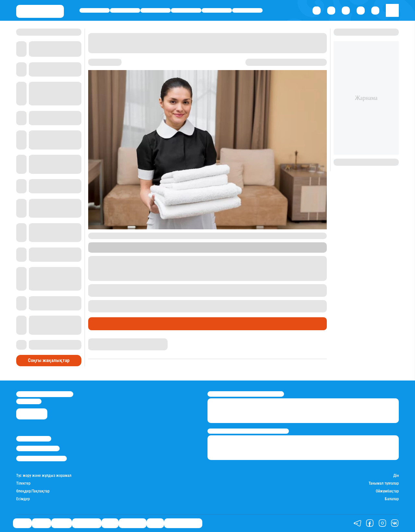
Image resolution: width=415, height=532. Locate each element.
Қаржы (125, 10)
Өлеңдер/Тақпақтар (33, 491)
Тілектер (23, 484)
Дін (396, 476)
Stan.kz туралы (34, 439)
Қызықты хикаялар (114, 324)
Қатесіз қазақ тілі (183, 523)
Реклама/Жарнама (38, 448)
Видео (155, 523)
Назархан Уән (100, 341)
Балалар (392, 499)
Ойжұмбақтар (387, 491)
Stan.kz (150, 250)
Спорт (217, 10)
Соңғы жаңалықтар (49, 359)
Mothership (211, 250)
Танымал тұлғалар (384, 484)
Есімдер (23, 499)
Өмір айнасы (186, 10)
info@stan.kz (29, 401)
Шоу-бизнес (248, 10)
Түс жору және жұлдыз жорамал (44, 476)
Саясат (95, 10)
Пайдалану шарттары (41, 459)
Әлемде (155, 10)
